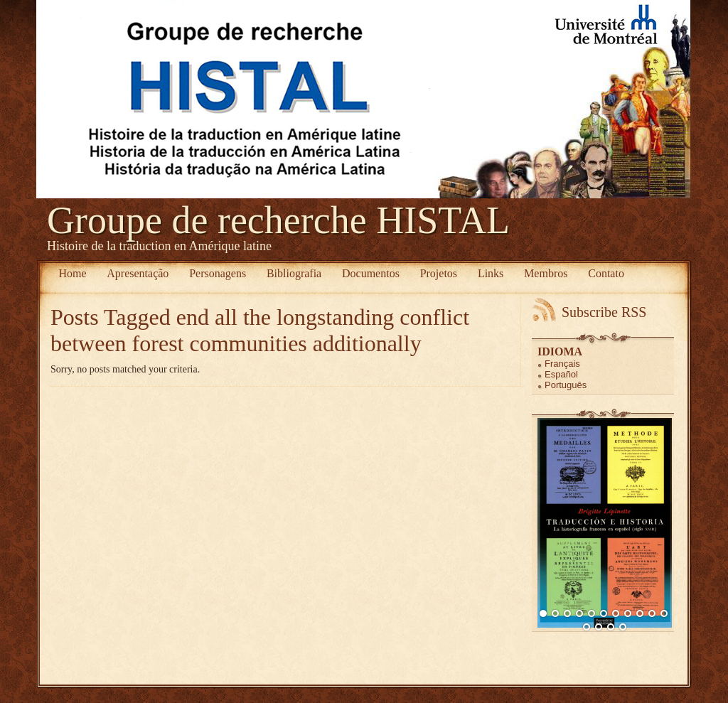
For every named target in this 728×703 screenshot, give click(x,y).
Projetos (439, 273)
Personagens (218, 273)
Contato (606, 273)
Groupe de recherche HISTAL (278, 220)
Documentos (371, 273)
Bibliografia (294, 273)
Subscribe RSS (604, 312)
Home (72, 273)
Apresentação (138, 273)
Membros (546, 273)
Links (491, 273)
